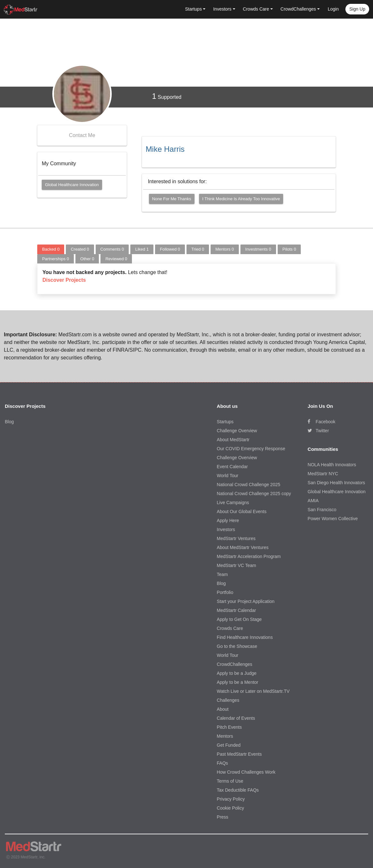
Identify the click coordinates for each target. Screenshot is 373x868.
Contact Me (82, 135)
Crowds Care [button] (256, 9)
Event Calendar (232, 467)
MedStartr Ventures (236, 538)
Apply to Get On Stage (239, 619)
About (223, 709)
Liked (142, 249)
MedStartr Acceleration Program (249, 556)
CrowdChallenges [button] (298, 9)
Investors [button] (222, 9)
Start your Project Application (246, 601)
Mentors (225, 249)
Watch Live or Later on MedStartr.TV (253, 691)
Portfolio (225, 592)
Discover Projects (64, 280)
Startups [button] (194, 9)
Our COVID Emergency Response (251, 449)
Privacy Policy (231, 799)
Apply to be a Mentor (237, 682)
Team (222, 574)
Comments (112, 249)
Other (87, 259)
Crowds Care (230, 628)
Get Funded (229, 745)
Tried (198, 249)
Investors (226, 529)
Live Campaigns (233, 503)
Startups (225, 422)
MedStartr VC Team (236, 565)
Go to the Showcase (237, 646)
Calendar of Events (236, 718)
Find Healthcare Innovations (245, 637)
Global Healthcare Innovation (72, 185)
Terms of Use (230, 781)
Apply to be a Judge (237, 673)
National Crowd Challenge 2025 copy (254, 494)
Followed (170, 249)
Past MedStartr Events (239, 754)
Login (333, 9)
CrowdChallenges (234, 664)
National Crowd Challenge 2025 (248, 485)
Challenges (228, 700)
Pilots (289, 249)
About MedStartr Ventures (243, 547)
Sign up (357, 9)
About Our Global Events (242, 511)
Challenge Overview (237, 431)
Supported (167, 96)
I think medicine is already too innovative (241, 199)
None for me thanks (172, 199)
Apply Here (228, 520)
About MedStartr (233, 440)
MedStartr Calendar (236, 610)
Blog (9, 422)
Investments (258, 249)
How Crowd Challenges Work (246, 772)
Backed (51, 249)
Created (80, 249)
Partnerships (56, 259)
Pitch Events (229, 727)
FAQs (222, 763)
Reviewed (116, 259)
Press (222, 817)
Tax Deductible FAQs (238, 790)
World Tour (227, 476)
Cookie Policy (230, 808)
